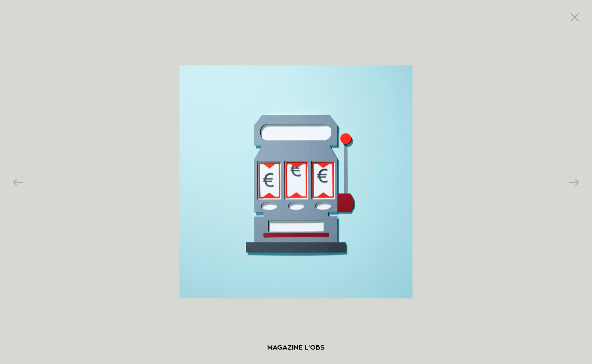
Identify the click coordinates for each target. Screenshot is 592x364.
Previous (18, 182)
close (575, 17)
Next (574, 182)
